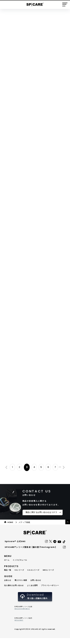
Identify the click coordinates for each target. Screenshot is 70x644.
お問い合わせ (38, 581)
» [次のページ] (64, 468)
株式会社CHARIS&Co (23, 615)
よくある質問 (35, 586)
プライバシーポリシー (14, 591)
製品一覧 (8, 571)
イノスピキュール (21, 560)
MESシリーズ (52, 571)
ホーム (7, 560)
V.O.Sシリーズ (36, 571)
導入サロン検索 (22, 581)
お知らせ (8, 581)
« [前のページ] (6, 468)
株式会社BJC (19, 626)
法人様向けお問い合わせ (15, 586)
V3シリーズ (21, 571)
